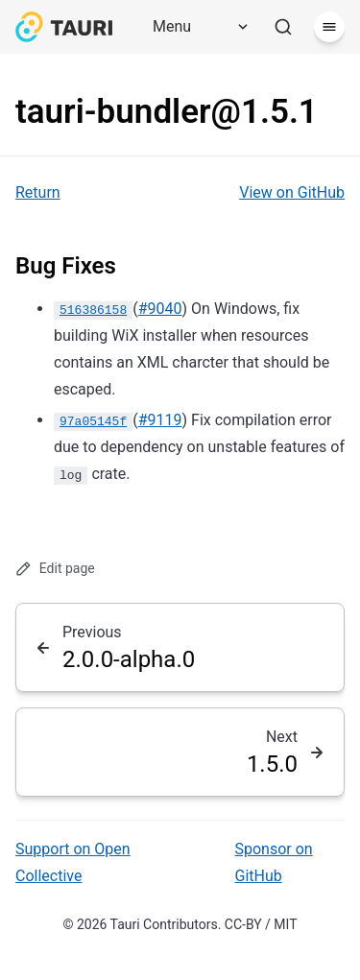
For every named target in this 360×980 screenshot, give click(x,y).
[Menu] (194, 27)
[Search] (283, 27)
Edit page (55, 569)
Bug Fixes (66, 266)
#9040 (160, 309)
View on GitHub (292, 192)
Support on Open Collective (73, 862)
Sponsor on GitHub (274, 862)
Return (38, 192)
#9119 (160, 420)
